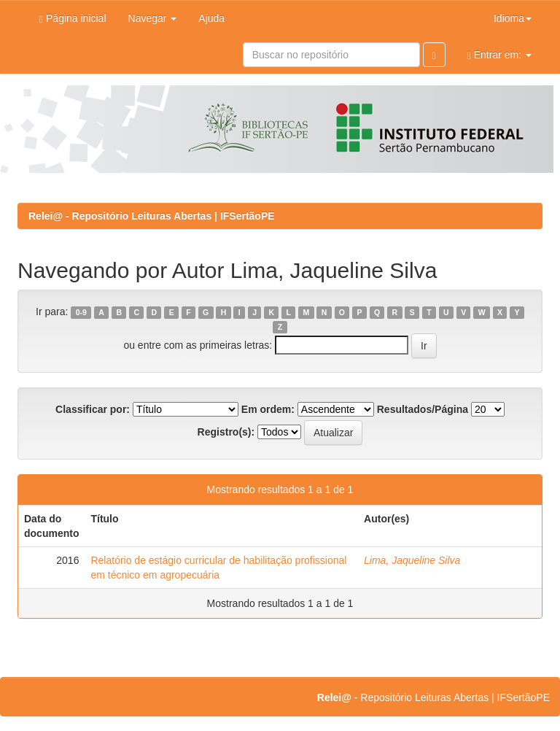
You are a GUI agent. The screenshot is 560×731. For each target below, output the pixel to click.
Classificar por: (93, 409)
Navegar (153, 18)
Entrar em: (499, 55)
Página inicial (73, 19)
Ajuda (211, 18)
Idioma (513, 18)
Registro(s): (226, 432)
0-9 (81, 312)
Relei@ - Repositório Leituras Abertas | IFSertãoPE (152, 216)
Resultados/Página (423, 409)
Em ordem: (268, 409)
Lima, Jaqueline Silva (412, 560)
